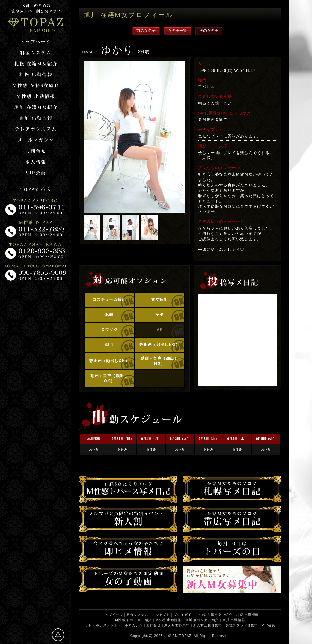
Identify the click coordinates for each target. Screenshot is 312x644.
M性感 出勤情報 (169, 620)
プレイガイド (184, 615)
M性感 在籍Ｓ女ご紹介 (134, 620)
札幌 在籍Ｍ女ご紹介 (216, 615)
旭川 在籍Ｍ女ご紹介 (202, 620)
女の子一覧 (177, 31)
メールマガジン (130, 625)
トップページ (112, 615)
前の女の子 (146, 31)
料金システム (137, 615)
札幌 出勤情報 (248, 615)
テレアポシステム (100, 625)
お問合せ (154, 625)
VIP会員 (268, 625)
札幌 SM (171, 636)
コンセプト (161, 615)
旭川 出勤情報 (234, 620)
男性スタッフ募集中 (242, 625)
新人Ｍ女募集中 (177, 625)
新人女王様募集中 (208, 625)
